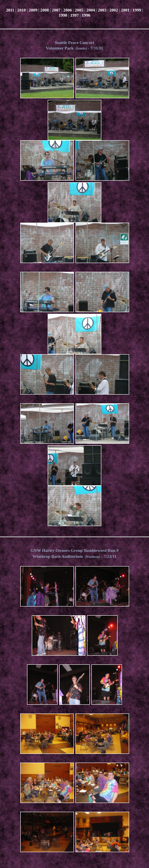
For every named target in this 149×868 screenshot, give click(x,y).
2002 (114, 10)
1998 (63, 15)
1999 (137, 10)
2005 (79, 10)
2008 (45, 10)
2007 (56, 10)
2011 (10, 10)
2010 (22, 10)
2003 (102, 10)
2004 (91, 10)
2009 (33, 10)
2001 (125, 10)
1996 (86, 15)
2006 (68, 10)
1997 (74, 15)
